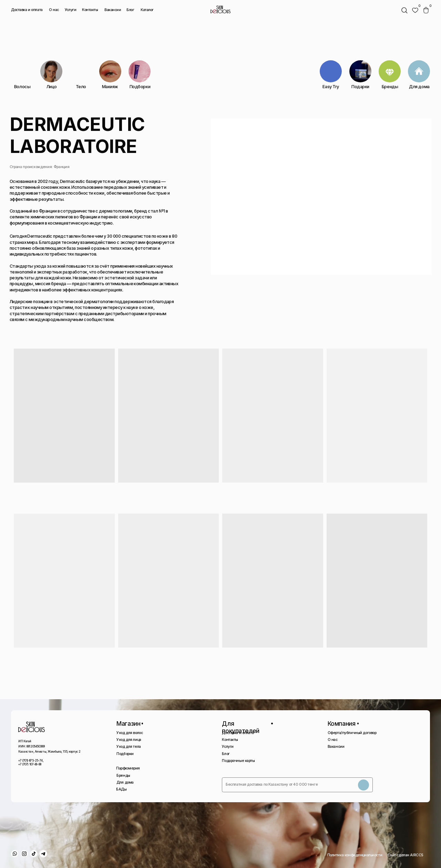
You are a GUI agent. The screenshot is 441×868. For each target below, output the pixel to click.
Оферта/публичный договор (352, 733)
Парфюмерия (128, 768)
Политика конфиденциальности (355, 855)
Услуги (70, 10)
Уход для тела (129, 747)
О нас (54, 10)
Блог (130, 10)
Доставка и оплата (27, 10)
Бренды (123, 776)
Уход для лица (129, 740)
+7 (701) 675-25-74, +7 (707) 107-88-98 (31, 762)
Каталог (147, 10)
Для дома (125, 782)
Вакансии (113, 10)
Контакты (90, 10)
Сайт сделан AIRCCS (406, 855)
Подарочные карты (238, 761)
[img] (415, 10)
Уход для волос (130, 733)
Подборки (125, 754)
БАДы (121, 789)
